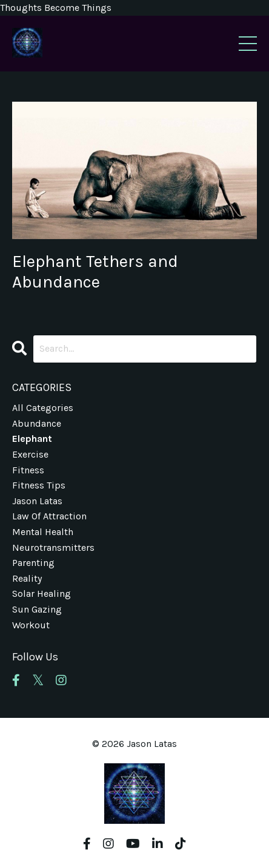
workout (31, 625)
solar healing (42, 593)
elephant (32, 439)
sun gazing (37, 609)
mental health (43, 532)
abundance (37, 423)
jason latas (37, 501)
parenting (33, 563)
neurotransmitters (53, 547)
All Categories (43, 408)
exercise (30, 454)
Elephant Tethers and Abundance (95, 271)
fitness (28, 470)
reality (27, 578)
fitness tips (39, 485)
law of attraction (49, 516)
